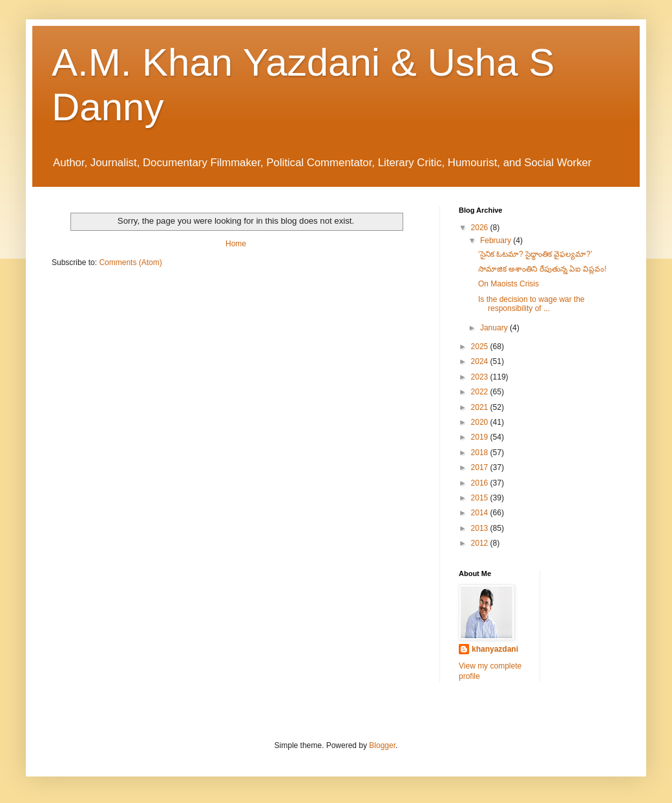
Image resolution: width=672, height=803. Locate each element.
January (495, 328)
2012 (481, 543)
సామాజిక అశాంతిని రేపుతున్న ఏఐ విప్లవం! (542, 269)
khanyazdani (495, 649)
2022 (481, 392)
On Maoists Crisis (509, 284)
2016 (481, 483)
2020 (481, 422)
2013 (481, 528)
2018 (481, 453)
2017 (481, 467)
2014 (481, 513)
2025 (481, 347)
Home (236, 244)
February (497, 241)
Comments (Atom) (130, 262)
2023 (481, 377)
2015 (481, 498)
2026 (481, 228)
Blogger (382, 745)
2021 (481, 407)
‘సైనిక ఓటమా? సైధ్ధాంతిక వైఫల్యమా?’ (535, 254)
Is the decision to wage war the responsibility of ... (531, 304)
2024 (481, 361)
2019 (481, 437)
